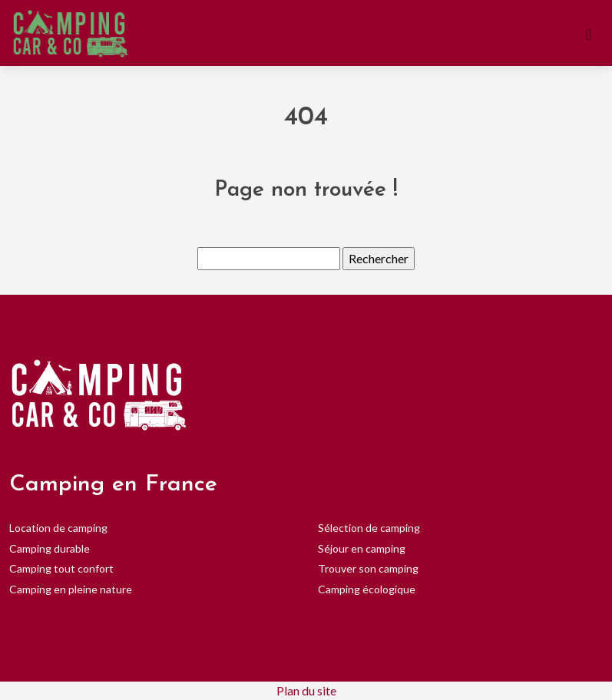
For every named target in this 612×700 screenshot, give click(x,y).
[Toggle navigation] (589, 33)
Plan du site (306, 690)
